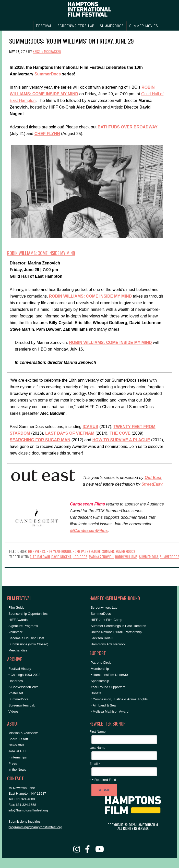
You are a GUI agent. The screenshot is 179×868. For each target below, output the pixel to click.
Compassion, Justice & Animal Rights (120, 699)
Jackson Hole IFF (104, 638)
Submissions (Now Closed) (28, 644)
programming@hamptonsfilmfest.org (35, 827)
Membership (100, 669)
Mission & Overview (23, 733)
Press (13, 763)
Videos (14, 711)
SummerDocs (48, 74)
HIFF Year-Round (59, 551)
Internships (19, 757)
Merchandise (18, 650)
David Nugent (61, 557)
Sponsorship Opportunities (28, 614)
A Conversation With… (25, 687)
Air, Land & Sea (104, 705)
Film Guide (16, 607)
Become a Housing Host (26, 638)
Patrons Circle (101, 663)
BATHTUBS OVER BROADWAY (127, 127)
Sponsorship (100, 681)
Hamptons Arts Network (108, 644)
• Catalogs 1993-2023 (24, 675)
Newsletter (16, 745)
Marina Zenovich (101, 557)
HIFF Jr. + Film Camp (106, 620)
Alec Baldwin (40, 557)
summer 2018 (148, 557)
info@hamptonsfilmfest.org (28, 810)
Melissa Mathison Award (111, 711)
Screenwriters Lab (22, 705)
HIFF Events (37, 551)
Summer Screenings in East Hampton (118, 626)
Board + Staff (18, 739)
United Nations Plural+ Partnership (116, 632)
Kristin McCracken (47, 51)
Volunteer (15, 632)
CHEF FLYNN (47, 134)
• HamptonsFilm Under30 (109, 675)
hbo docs (80, 557)
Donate (96, 693)
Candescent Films (87, 504)
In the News (17, 770)
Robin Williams (126, 557)
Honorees (16, 681)
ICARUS (90, 427)
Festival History (20, 669)
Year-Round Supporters (108, 687)
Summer (108, 551)
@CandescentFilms (89, 531)
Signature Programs (23, 626)
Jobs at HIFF (18, 751)
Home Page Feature (87, 551)
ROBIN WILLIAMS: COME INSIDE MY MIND (41, 253)
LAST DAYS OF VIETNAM (70, 433)
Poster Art (16, 693)
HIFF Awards (18, 620)
